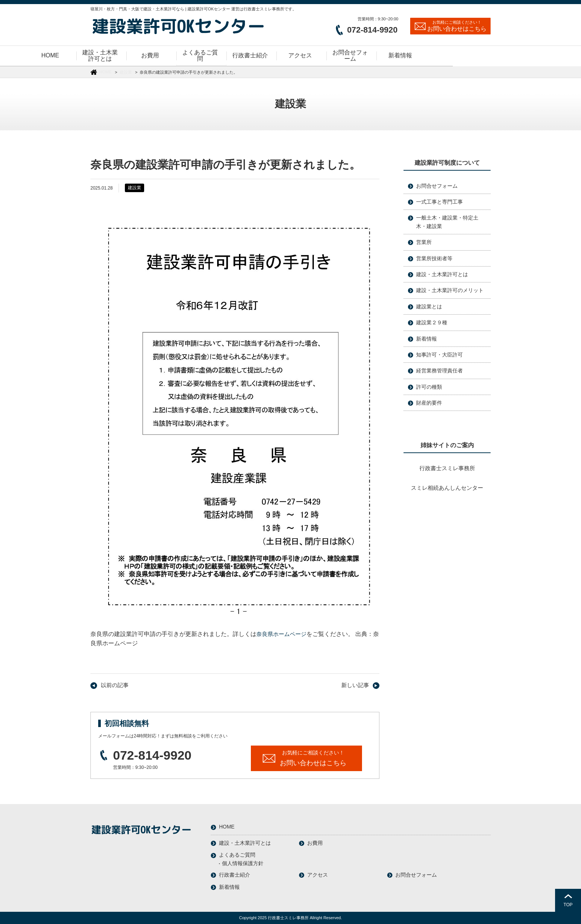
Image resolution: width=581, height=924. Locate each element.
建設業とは (429, 307)
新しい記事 (356, 685)
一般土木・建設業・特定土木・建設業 (447, 222)
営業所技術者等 (434, 258)
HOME (105, 72)
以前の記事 (114, 685)
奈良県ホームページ (283, 634)
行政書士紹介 (235, 874)
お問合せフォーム (437, 186)
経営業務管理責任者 (439, 371)
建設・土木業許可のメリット (450, 290)
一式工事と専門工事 (439, 202)
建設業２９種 (432, 322)
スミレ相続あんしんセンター (447, 488)
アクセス (318, 874)
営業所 (424, 242)
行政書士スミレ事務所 (447, 468)
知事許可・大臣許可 (439, 355)
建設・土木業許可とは (442, 274)
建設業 (126, 72)
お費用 (315, 843)
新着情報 (426, 339)
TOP (568, 905)
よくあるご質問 (237, 854)
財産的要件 (429, 403)
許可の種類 (429, 387)
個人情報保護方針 (243, 863)
